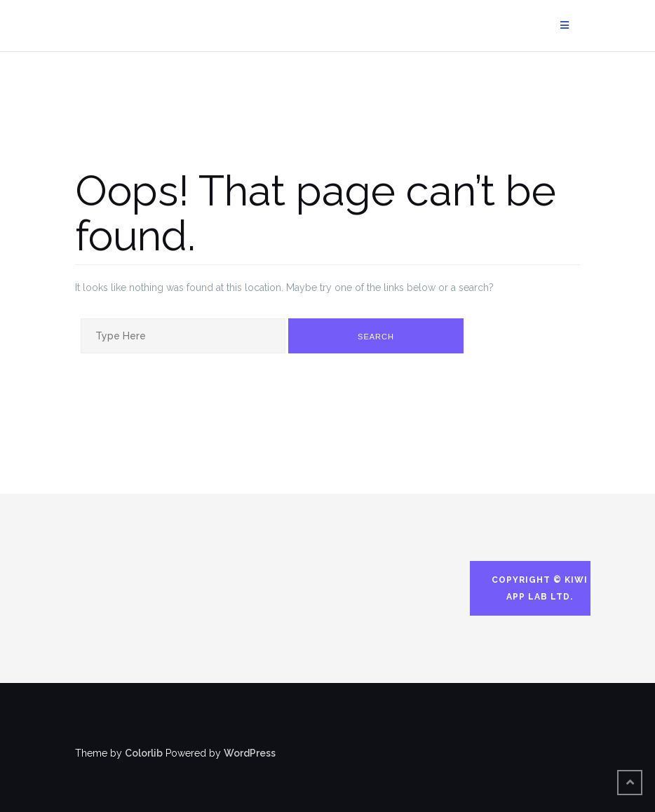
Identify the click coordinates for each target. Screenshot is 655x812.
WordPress (250, 753)
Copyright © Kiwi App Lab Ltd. (540, 588)
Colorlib (144, 753)
